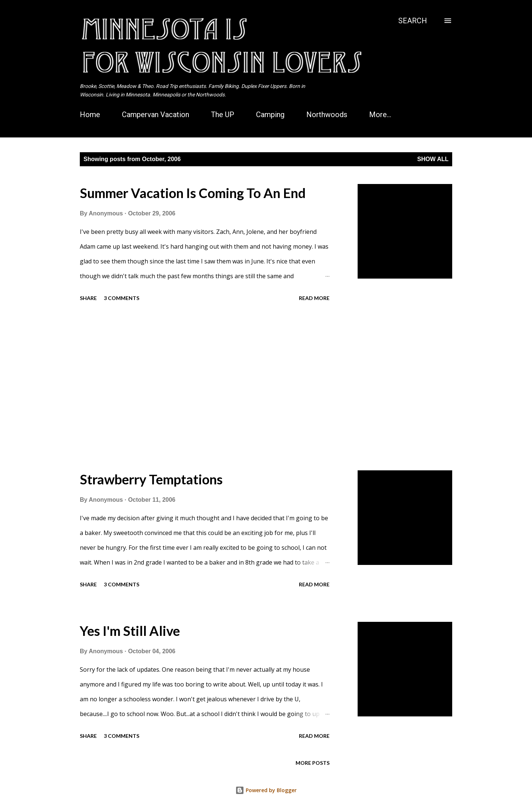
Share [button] (88, 298)
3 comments (122, 298)
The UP (223, 115)
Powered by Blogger (266, 790)
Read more (314, 298)
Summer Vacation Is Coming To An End (193, 193)
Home (90, 115)
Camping (270, 115)
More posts (313, 763)
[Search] (413, 21)
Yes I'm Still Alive (130, 631)
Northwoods (327, 115)
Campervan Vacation (156, 115)
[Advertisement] (205, 387)
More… (380, 115)
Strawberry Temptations (151, 479)
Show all (433, 159)
